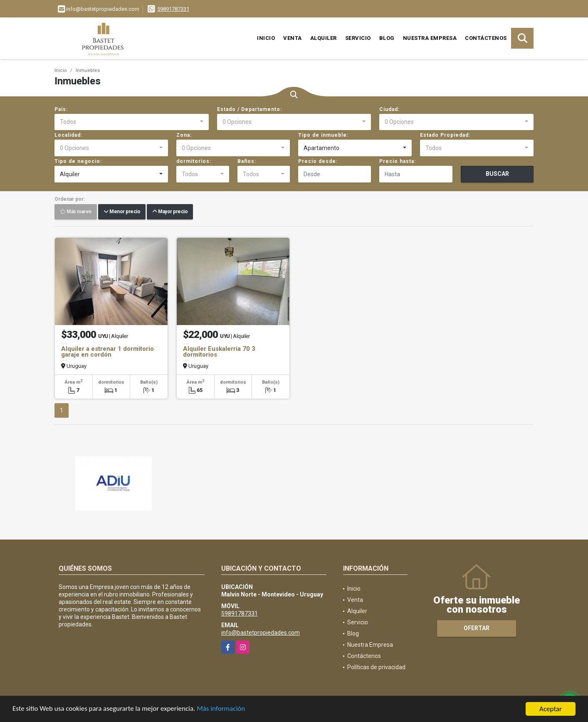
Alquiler (324, 38)
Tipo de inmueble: (323, 135)
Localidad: (68, 135)
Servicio (358, 38)
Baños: (247, 161)
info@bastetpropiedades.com (261, 633)
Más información (222, 710)
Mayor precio (170, 212)
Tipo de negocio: (78, 161)
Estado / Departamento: (250, 109)
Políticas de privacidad (376, 667)
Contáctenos (486, 38)
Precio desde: (318, 161)
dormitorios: (194, 161)
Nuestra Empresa (430, 38)
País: (61, 109)
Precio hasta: (398, 161)
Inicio (266, 38)
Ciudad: (389, 109)
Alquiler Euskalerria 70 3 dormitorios (219, 352)
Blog (387, 38)
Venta (293, 38)
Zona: (184, 135)
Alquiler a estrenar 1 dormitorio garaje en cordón (107, 352)
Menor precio (122, 212)
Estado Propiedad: (445, 135)
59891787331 (173, 9)
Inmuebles (88, 70)
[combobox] (132, 122)
